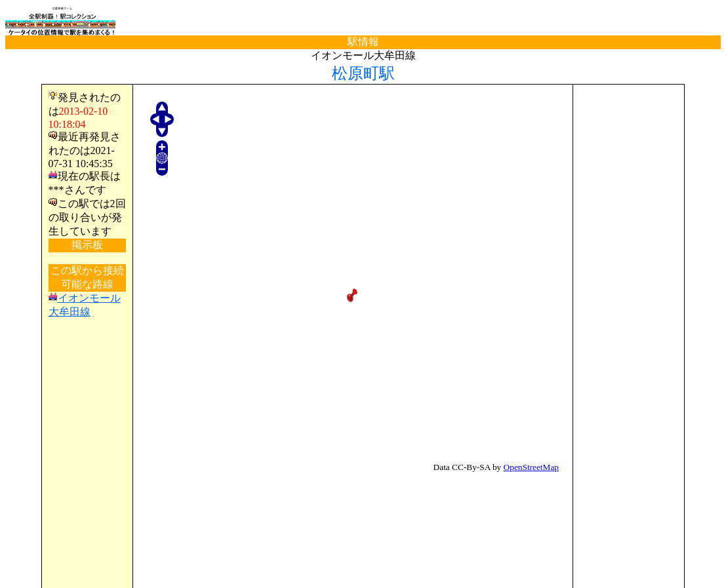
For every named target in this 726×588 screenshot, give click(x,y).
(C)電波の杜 (363, 575)
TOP (28, 551)
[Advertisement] (629, 288)
